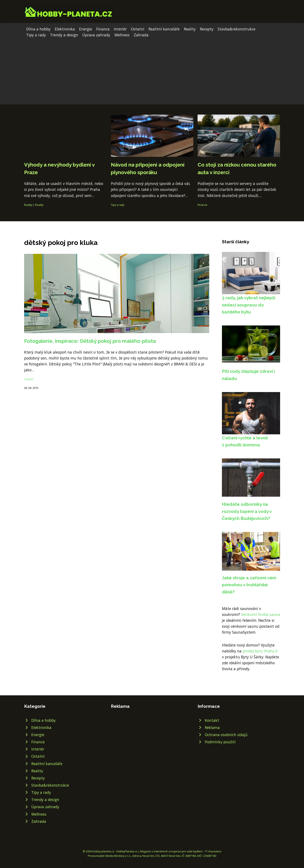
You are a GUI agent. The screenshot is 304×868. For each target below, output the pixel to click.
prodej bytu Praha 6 (260, 651)
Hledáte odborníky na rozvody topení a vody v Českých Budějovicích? (247, 511)
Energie (86, 29)
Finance (103, 29)
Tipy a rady (36, 35)
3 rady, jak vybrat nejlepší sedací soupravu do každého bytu (249, 305)
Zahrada (141, 35)
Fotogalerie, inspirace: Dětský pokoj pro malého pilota (90, 341)
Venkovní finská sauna (261, 614)
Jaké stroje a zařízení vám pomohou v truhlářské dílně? (249, 585)
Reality (190, 29)
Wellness (122, 35)
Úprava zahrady (96, 35)
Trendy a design (64, 35)
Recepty (207, 29)
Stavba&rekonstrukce (237, 29)
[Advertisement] (152, 70)
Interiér (120, 29)
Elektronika (65, 29)
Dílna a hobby (38, 29)
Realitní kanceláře (164, 29)
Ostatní (138, 29)
